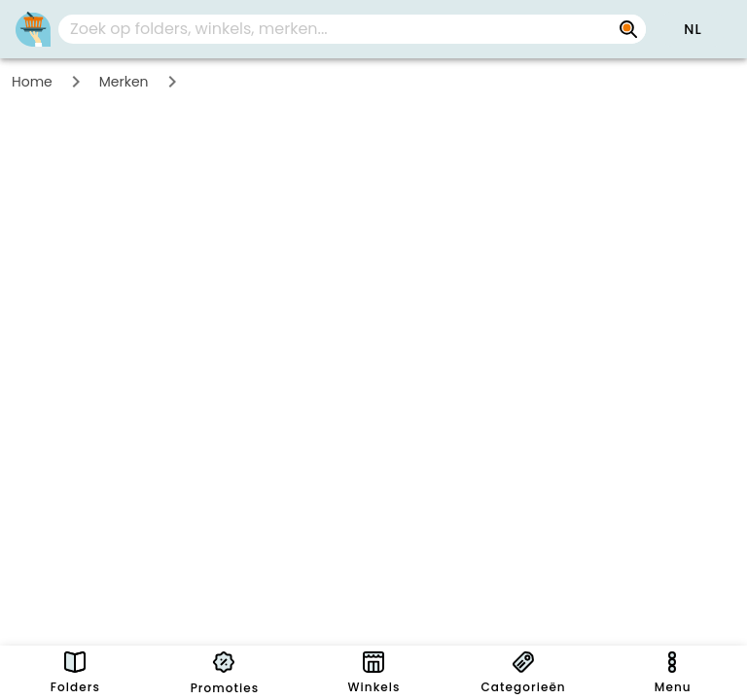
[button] (693, 29)
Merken (124, 82)
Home (32, 82)
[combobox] (352, 29)
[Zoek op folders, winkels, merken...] (337, 29)
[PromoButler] (33, 29)
